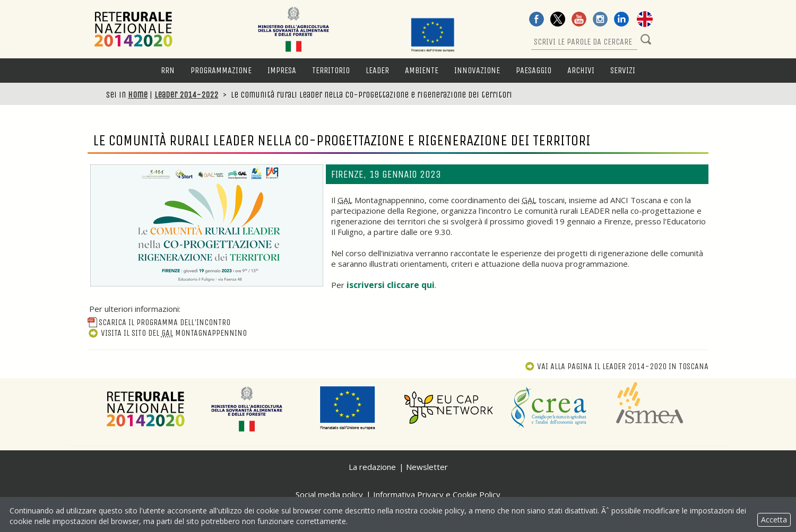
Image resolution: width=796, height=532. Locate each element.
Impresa (282, 70)
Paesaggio (534, 70)
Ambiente (422, 70)
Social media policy (329, 494)
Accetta (774, 520)
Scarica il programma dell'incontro (159, 322)
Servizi (623, 70)
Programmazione (221, 70)
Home (138, 95)
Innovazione (477, 70)
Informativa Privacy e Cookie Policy (437, 494)
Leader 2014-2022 (186, 95)
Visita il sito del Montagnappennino (167, 333)
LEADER (377, 70)
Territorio (331, 70)
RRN (168, 70)
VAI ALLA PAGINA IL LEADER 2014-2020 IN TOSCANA (617, 366)
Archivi (581, 70)
